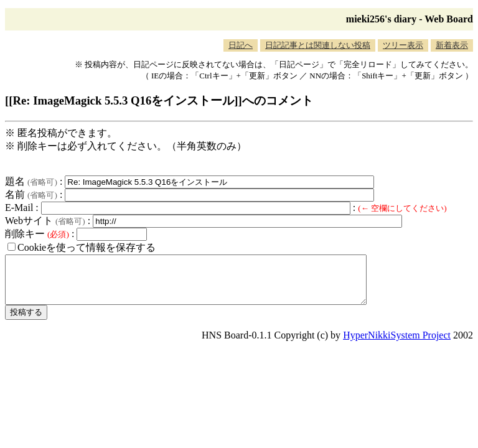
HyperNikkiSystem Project (397, 344)
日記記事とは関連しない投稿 (318, 45)
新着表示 (452, 45)
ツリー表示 (403, 45)
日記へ (241, 45)
